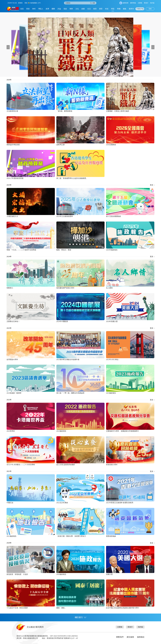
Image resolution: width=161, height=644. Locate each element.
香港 (28, 9)
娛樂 (83, 9)
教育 (95, 9)
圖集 (125, 9)
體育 (101, 9)
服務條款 (141, 637)
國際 (53, 9)
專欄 (119, 9)
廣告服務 (130, 637)
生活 (89, 9)
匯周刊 (131, 9)
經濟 (47, 9)
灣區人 (41, 9)
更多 (152, 185)
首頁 (22, 9)
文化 (77, 9)
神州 (34, 9)
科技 (107, 9)
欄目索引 (80, 617)
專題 (113, 9)
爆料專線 (133, 3)
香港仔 (146, 3)
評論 (59, 9)
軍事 (71, 9)
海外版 (152, 3)
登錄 (150, 9)
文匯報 (140, 3)
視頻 (65, 9)
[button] (8, 47)
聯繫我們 (120, 637)
